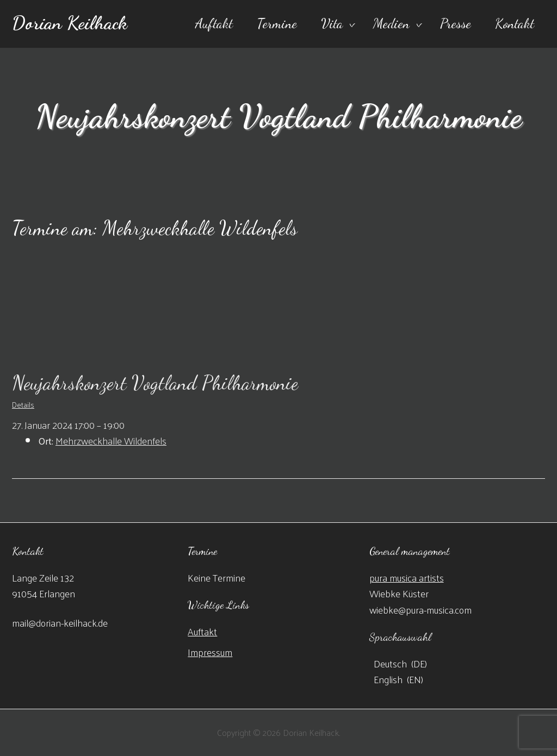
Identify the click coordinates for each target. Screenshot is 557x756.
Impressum (210, 652)
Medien (391, 23)
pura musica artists (407, 577)
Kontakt (515, 23)
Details (23, 405)
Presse (456, 23)
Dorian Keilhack (70, 23)
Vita (332, 23)
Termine (277, 23)
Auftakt (214, 23)
